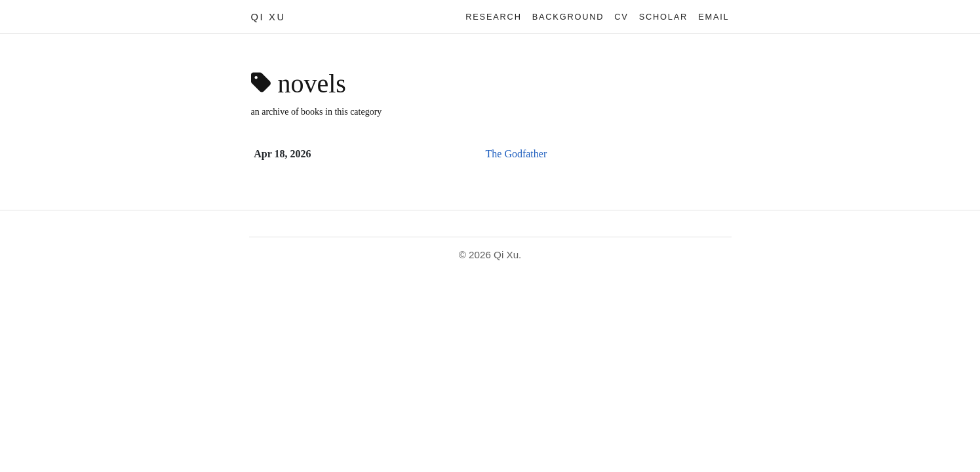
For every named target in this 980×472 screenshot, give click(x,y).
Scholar (663, 17)
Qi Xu (268, 17)
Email (714, 17)
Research (493, 17)
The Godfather (517, 154)
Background (568, 17)
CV (621, 17)
